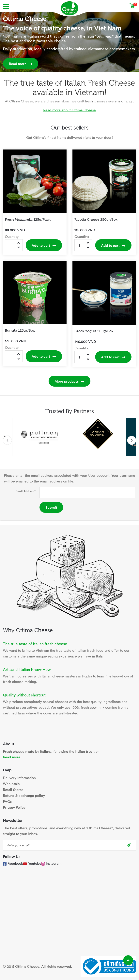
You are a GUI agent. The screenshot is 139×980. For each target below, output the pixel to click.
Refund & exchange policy (24, 795)
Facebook (13, 863)
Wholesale (11, 784)
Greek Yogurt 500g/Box (94, 331)
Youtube (35, 863)
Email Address (26, 491)
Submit (51, 507)
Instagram (51, 863)
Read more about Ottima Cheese (69, 110)
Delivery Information (19, 778)
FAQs (7, 801)
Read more (21, 63)
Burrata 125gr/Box (20, 330)
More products (69, 381)
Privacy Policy (14, 807)
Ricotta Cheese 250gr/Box (96, 219)
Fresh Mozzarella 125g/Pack (28, 219)
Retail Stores (13, 789)
